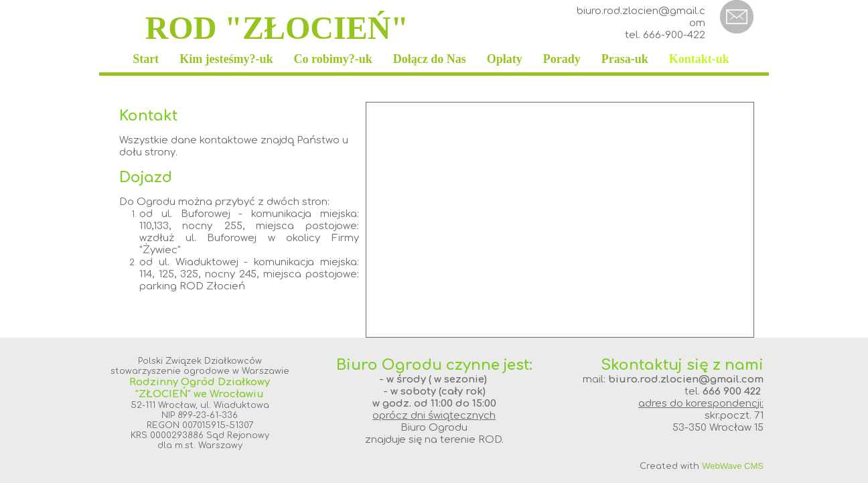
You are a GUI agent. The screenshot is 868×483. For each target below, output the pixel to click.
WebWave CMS (733, 466)
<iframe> (560, 220)
